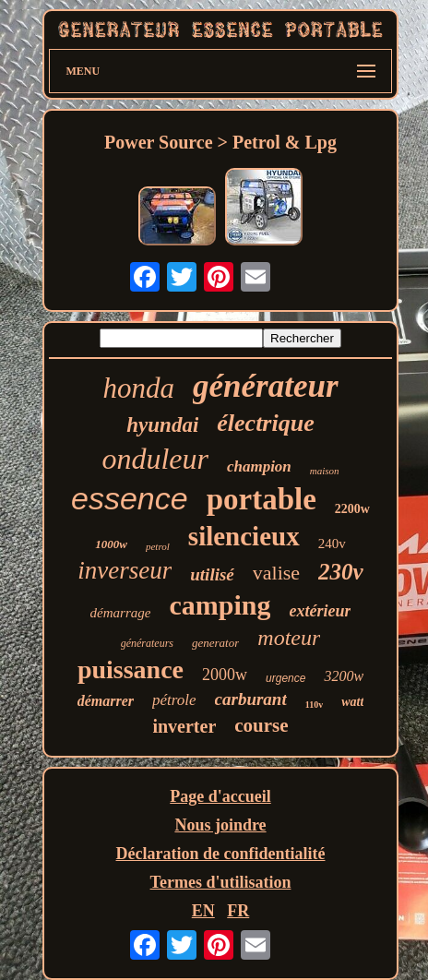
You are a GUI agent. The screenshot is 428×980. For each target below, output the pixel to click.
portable (262, 499)
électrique (265, 423)
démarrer (106, 701)
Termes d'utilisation (221, 882)
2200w (352, 509)
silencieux (244, 536)
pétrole (174, 700)
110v (314, 705)
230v (341, 572)
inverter (184, 726)
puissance (131, 669)
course (261, 725)
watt (352, 702)
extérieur (320, 611)
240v (332, 544)
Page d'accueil (220, 796)
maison (325, 471)
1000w (111, 544)
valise (276, 573)
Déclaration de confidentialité (221, 854)
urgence (285, 678)
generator (215, 643)
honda (139, 388)
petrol (158, 546)
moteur (289, 638)
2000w (225, 675)
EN (203, 911)
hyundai (162, 425)
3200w (344, 676)
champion (259, 466)
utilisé (212, 574)
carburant (251, 699)
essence (130, 498)
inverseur (125, 570)
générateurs (147, 643)
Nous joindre (220, 825)
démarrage (121, 613)
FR (238, 911)
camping (220, 605)
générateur (266, 386)
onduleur (155, 459)
